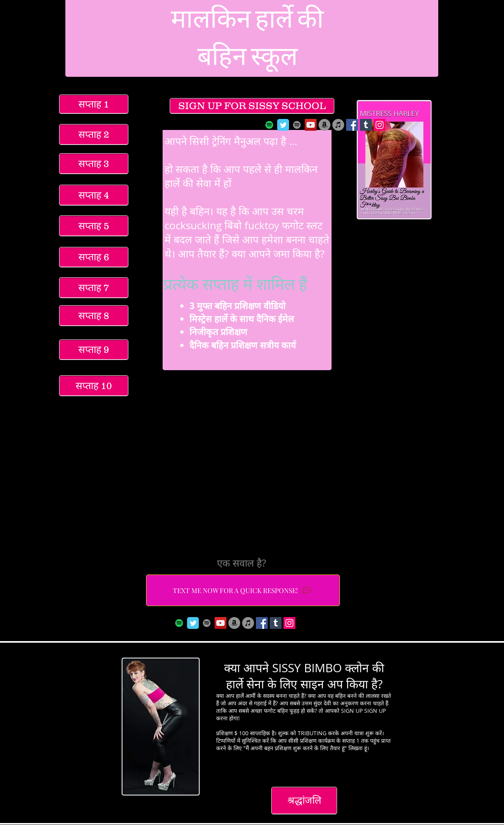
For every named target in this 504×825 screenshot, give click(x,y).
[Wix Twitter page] (283, 125)
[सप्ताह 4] (94, 195)
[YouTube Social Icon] (311, 125)
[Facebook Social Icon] (352, 125)
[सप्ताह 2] (94, 134)
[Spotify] (269, 125)
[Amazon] (324, 125)
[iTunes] (338, 125)
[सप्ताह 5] (94, 226)
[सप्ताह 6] (94, 257)
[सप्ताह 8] (94, 316)
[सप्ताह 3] (94, 164)
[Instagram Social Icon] (380, 125)
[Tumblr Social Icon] (366, 125)
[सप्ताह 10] (94, 386)
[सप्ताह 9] (94, 350)
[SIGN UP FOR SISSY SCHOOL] (252, 106)
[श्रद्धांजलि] (304, 801)
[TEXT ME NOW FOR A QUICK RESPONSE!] (243, 590)
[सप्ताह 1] (94, 104)
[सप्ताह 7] (94, 288)
